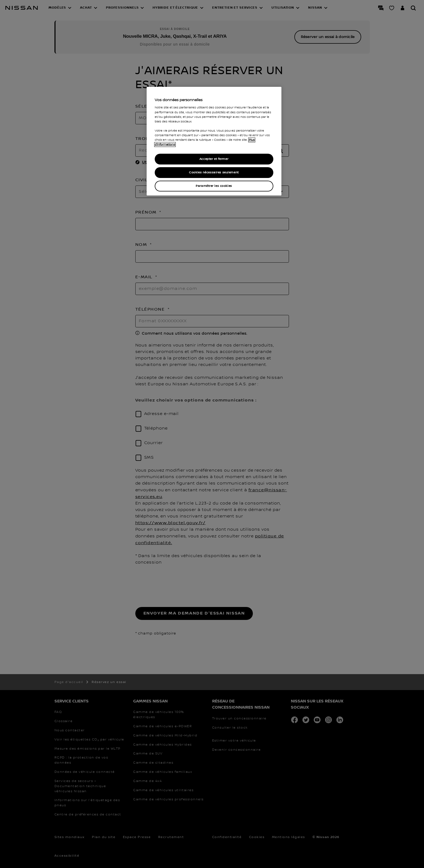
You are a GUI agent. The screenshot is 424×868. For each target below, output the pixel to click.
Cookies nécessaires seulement (214, 172)
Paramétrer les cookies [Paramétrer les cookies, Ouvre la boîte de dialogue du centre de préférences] (214, 186)
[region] (214, 141)
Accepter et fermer (214, 159)
